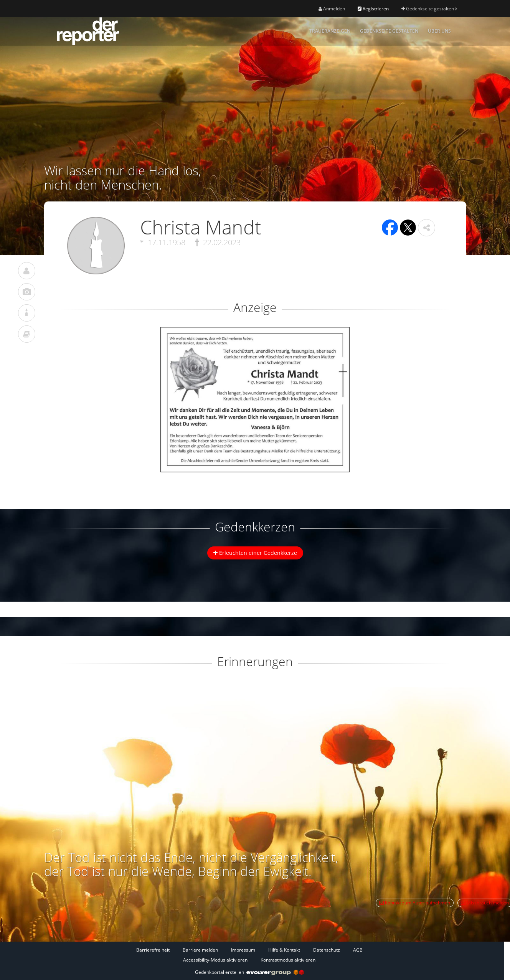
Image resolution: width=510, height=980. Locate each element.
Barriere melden (200, 950)
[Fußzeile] (249, 955)
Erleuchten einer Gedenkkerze (255, 553)
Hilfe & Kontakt (284, 950)
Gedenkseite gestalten (429, 9)
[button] (427, 228)
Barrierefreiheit (153, 950)
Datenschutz (327, 950)
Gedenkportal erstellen (249, 972)
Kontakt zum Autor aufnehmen (415, 903)
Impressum (243, 950)
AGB (358, 950)
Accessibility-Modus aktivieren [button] (215, 960)
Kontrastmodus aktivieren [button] (288, 960)
